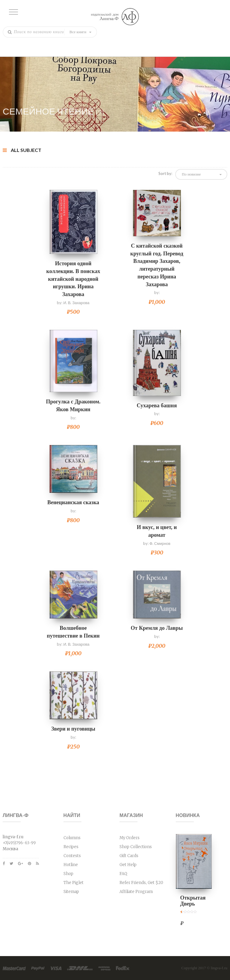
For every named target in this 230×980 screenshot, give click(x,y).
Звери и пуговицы (73, 729)
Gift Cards (129, 856)
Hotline (71, 865)
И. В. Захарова (76, 303)
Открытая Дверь (193, 901)
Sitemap (71, 892)
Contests (72, 856)
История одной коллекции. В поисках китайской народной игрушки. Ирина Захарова (73, 279)
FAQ (123, 874)
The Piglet (74, 883)
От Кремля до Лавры (157, 628)
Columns (72, 838)
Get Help (128, 865)
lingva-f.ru (219, 968)
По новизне (191, 174)
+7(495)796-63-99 (19, 843)
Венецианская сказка (73, 502)
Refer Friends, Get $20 (141, 883)
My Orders (130, 838)
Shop (68, 874)
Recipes (71, 847)
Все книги (78, 32)
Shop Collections (136, 847)
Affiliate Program (136, 892)
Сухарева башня (157, 406)
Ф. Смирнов (160, 543)
